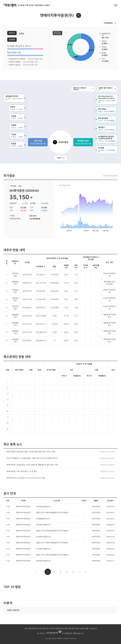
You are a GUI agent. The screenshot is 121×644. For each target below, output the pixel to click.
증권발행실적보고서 (43, 519)
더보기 (59, 158)
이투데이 (10, 5)
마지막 (86, 572)
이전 (41, 572)
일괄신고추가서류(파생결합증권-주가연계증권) (52, 513)
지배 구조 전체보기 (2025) (80, 89)
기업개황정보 (108, 23)
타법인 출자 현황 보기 (106, 89)
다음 (80, 572)
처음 (35, 572)
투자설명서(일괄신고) (43, 507)
